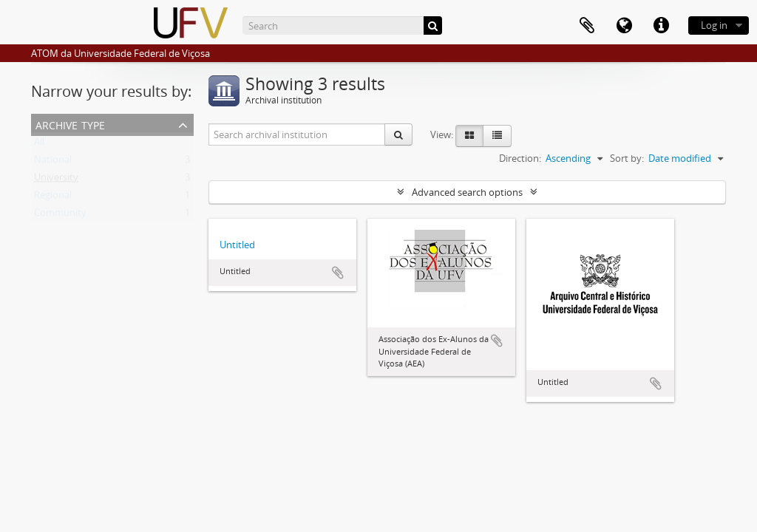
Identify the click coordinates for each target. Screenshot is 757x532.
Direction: (520, 158)
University (56, 180)
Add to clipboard (338, 273)
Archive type (70, 124)
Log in (714, 25)
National (53, 163)
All (39, 145)
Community (60, 216)
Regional (53, 198)
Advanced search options (467, 192)
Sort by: (627, 158)
